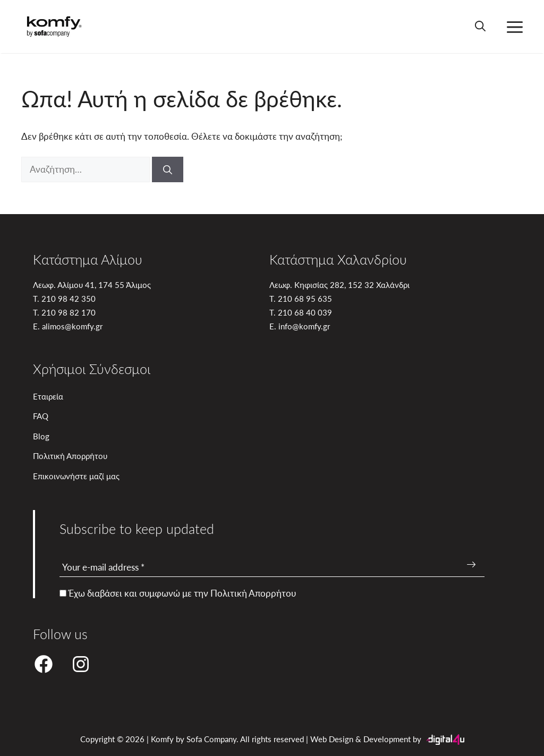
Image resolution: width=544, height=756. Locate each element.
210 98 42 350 (69, 298)
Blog (41, 436)
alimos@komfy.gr (72, 326)
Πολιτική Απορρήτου (70, 456)
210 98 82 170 (69, 312)
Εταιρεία (48, 396)
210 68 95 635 (305, 298)
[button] (480, 27)
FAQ (41, 416)
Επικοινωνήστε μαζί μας (76, 476)
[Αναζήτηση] (168, 169)
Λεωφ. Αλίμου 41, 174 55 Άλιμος (92, 284)
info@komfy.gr (304, 326)
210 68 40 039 (305, 312)
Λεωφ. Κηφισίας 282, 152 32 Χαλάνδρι (339, 284)
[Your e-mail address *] (272, 568)
